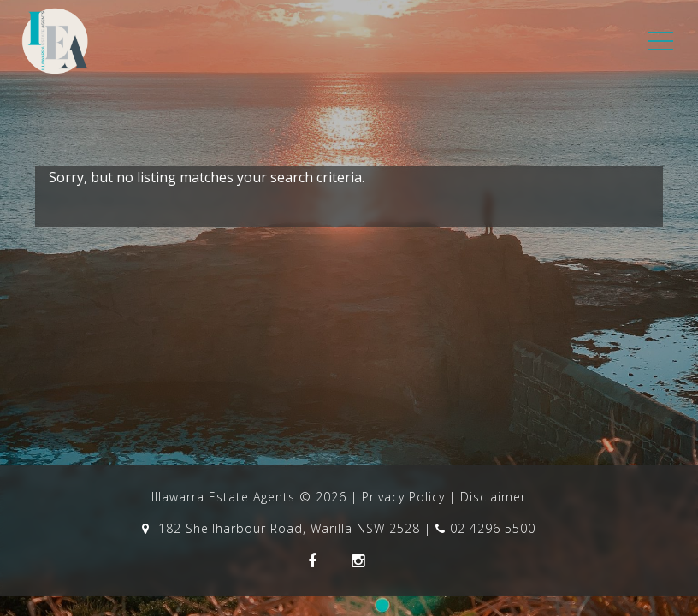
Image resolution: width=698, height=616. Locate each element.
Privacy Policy (403, 497)
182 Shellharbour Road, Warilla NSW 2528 (283, 528)
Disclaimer (493, 497)
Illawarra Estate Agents (223, 497)
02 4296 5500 (485, 528)
